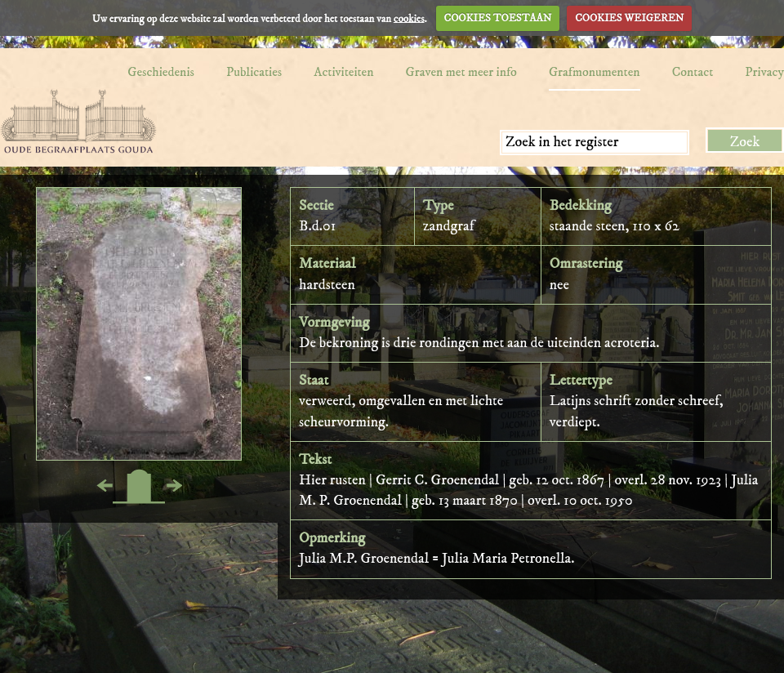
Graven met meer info (461, 72)
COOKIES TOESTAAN (498, 18)
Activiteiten (343, 72)
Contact (693, 72)
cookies (409, 18)
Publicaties (254, 72)
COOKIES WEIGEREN (629, 18)
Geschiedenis (161, 72)
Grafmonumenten (595, 72)
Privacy (764, 72)
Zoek (745, 142)
